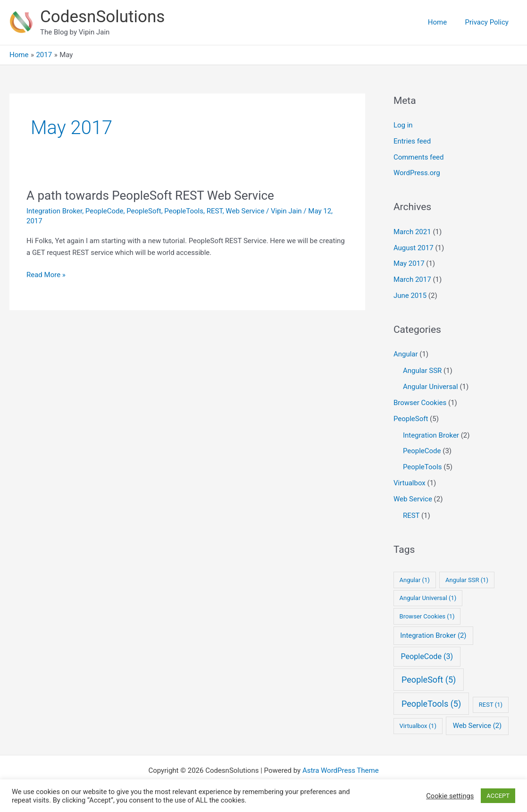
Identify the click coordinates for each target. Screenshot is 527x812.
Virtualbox (410, 483)
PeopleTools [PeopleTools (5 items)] (431, 704)
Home (443, 22)
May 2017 (409, 263)
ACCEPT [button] (498, 796)
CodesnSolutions (102, 17)
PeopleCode (105, 211)
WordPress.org (417, 173)
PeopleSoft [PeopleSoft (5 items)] (429, 680)
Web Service (245, 211)
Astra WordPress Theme (341, 770)
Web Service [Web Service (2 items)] (477, 726)
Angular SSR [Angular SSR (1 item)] (467, 580)
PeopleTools (184, 211)
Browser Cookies (420, 403)
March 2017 (412, 279)
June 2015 (410, 296)
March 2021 (412, 232)
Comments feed (419, 157)
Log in (403, 125)
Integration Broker (54, 211)
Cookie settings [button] (450, 796)
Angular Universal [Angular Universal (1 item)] (428, 598)
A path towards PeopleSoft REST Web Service (150, 195)
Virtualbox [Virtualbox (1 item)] (418, 726)
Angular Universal (431, 387)
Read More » (46, 275)
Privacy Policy (489, 22)
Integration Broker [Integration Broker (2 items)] (433, 635)
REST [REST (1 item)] (491, 705)
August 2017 (414, 248)
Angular (406, 354)
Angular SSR (422, 371)
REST (215, 211)
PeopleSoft (144, 211)
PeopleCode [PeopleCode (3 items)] (427, 656)
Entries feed (412, 141)
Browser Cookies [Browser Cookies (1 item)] (427, 616)
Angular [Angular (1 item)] (415, 580)
